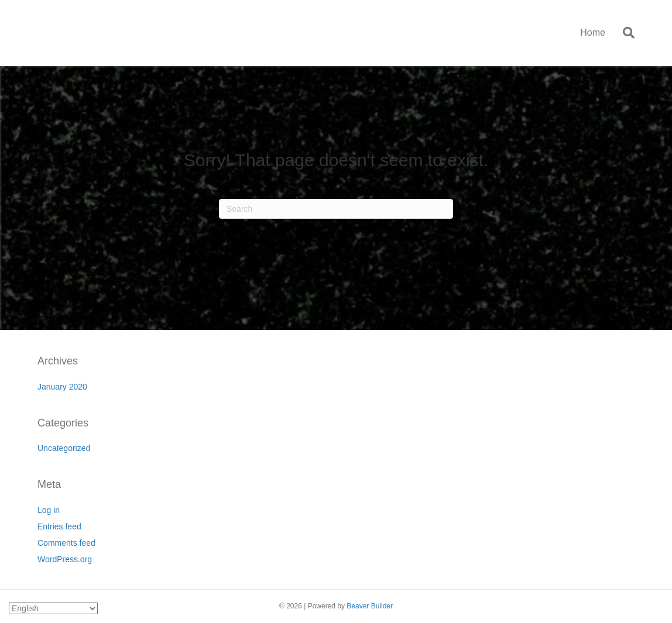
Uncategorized (64, 448)
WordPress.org (65, 559)
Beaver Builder (370, 606)
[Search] (624, 33)
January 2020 (62, 387)
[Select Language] (53, 608)
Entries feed (59, 526)
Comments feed (66, 543)
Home (593, 32)
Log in (49, 510)
